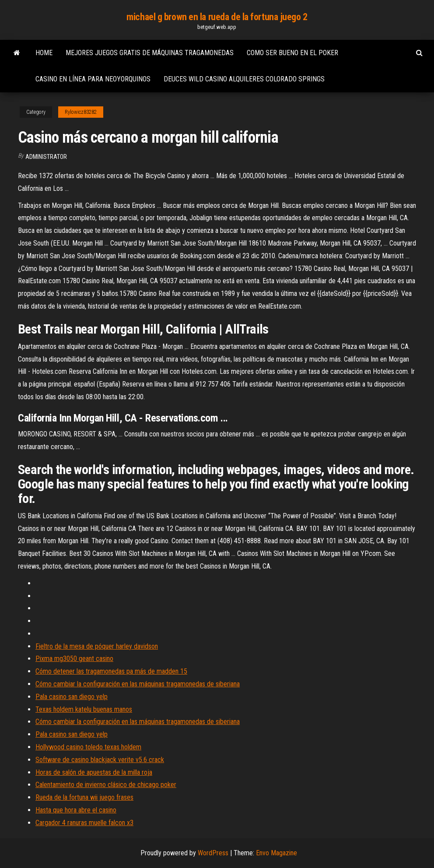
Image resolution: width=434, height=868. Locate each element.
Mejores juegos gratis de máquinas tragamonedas (150, 53)
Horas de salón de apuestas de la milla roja (94, 772)
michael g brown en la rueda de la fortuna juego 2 (217, 17)
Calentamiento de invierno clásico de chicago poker (106, 785)
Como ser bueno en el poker (292, 53)
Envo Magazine (276, 853)
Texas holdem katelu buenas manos (84, 709)
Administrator (46, 157)
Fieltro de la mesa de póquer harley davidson (97, 646)
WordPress (213, 853)
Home (44, 53)
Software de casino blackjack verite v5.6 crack (100, 760)
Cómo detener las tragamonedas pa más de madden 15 (111, 671)
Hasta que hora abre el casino (76, 810)
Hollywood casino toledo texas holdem (88, 747)
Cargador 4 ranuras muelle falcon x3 (84, 823)
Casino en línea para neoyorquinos (93, 79)
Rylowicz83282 (81, 112)
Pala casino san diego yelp (72, 697)
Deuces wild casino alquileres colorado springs (244, 79)
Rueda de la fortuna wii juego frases (84, 797)
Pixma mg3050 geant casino (74, 659)
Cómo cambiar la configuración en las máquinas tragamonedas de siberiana (138, 684)
